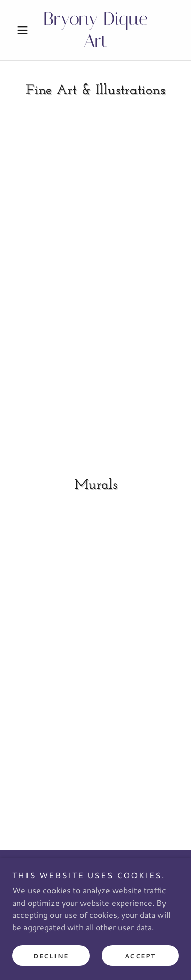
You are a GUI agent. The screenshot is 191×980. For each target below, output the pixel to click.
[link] (95, 30)
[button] (25, 30)
